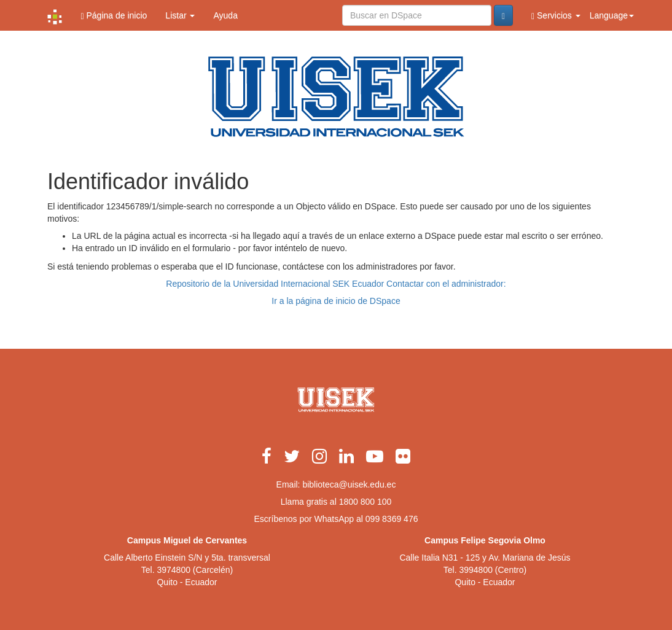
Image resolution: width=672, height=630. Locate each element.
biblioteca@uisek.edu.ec (349, 484)
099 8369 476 (392, 519)
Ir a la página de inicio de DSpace (336, 301)
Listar (180, 15)
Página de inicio (114, 16)
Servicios (556, 16)
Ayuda (225, 15)
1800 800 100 (365, 502)
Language (612, 15)
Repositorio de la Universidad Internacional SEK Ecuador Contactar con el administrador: (336, 284)
